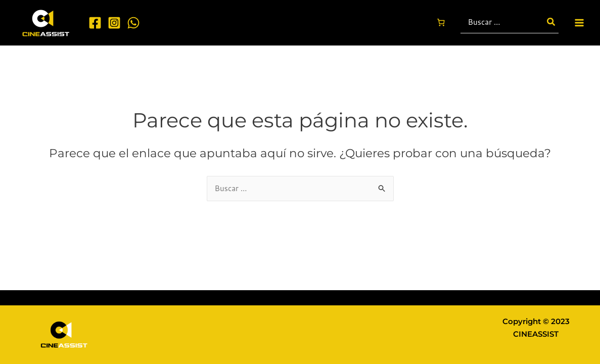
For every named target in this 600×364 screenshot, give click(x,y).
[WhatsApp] (133, 23)
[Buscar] (551, 22)
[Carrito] (441, 23)
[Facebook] (95, 23)
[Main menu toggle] (580, 22)
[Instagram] (114, 23)
